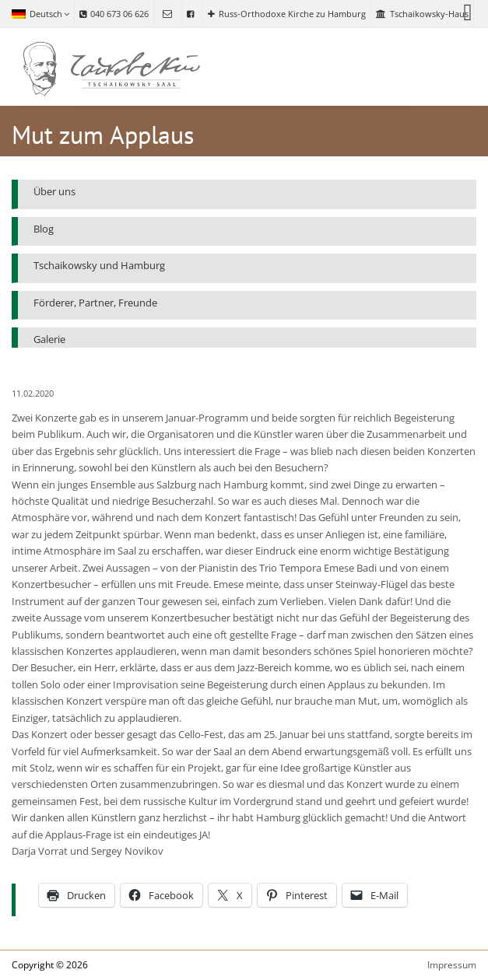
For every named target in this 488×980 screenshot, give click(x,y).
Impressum (452, 965)
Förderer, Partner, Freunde (95, 303)
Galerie (49, 339)
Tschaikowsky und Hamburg (99, 265)
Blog (44, 229)
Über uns (54, 191)
